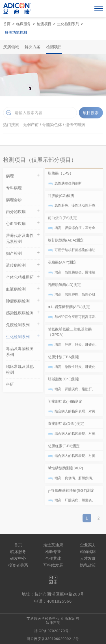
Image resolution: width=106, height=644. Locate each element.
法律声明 (53, 623)
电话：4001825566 (53, 601)
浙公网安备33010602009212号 (53, 639)
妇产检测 (23, 254)
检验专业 (53, 552)
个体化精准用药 (23, 278)
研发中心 (18, 558)
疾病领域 (11, 47)
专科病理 (14, 189)
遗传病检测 (23, 266)
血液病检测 (23, 290)
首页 (7, 24)
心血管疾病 (23, 224)
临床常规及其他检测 (20, 371)
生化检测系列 (68, 24)
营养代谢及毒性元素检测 (23, 239)
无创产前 (31, 126)
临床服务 (23, 24)
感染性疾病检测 (23, 314)
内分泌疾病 (23, 212)
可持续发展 (53, 565)
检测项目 (44, 24)
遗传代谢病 (75, 126)
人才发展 (88, 558)
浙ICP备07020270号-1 (53, 631)
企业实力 (88, 545)
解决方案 (33, 47)
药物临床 (88, 552)
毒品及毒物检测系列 (20, 353)
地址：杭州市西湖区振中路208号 (53, 594)
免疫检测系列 (23, 326)
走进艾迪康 (53, 545)
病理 (23, 177)
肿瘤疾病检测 (23, 302)
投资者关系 (18, 565)
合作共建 (53, 558)
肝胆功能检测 (16, 32)
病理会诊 (14, 201)
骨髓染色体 (52, 126)
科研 (10, 386)
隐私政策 (88, 565)
